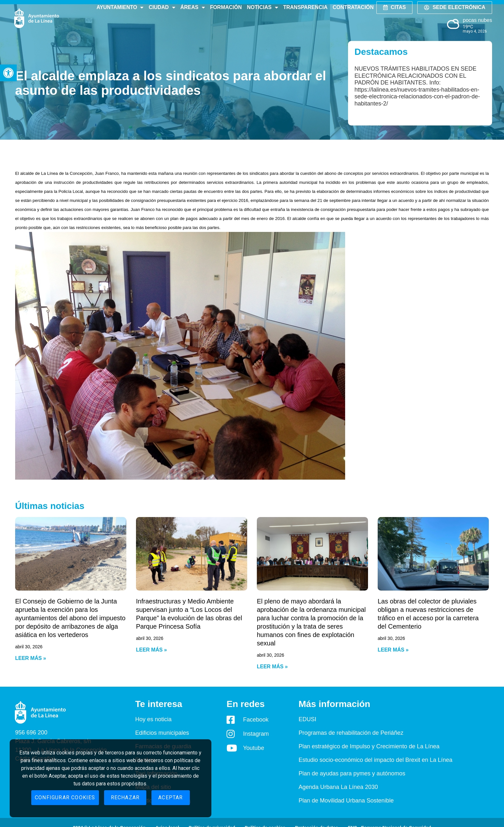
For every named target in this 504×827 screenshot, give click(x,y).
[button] (8, 73)
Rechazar (125, 797)
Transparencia (305, 7)
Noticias (262, 7)
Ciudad (162, 7)
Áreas (193, 7)
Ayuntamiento (120, 7)
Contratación (353, 7)
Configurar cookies (65, 797)
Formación (226, 7)
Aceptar (170, 797)
